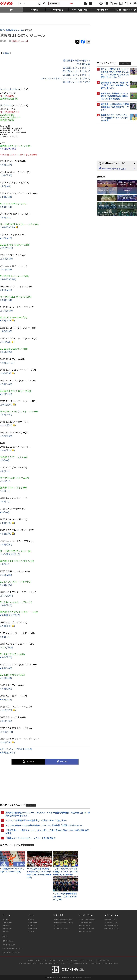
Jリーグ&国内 (7, 923)
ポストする (28, 762)
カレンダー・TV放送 (111, 925)
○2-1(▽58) (6, 175)
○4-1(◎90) (6, 545)
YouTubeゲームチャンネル (12, 953)
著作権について (41, 960)
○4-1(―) (5, 502)
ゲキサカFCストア (111, 920)
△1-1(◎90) (6, 596)
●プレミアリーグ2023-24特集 (16, 749)
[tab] (11, 10)
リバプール (6, 105)
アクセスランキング (111, 923)
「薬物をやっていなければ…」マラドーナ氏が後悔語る (30, 838)
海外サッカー (7, 929)
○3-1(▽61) (6, 207)
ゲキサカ (7, 4)
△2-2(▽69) (6, 648)
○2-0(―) (5, 460)
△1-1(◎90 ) (8, 425)
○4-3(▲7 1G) (7, 363)
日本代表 (6, 920)
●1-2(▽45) (6, 394)
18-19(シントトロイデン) (76, 82)
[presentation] (11, 10)
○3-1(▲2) (5, 218)
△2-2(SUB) (6, 259)
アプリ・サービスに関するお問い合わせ (74, 963)
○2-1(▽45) (6, 384)
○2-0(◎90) (6, 436)
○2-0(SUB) (6, 270)
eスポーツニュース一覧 (87, 929)
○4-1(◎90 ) (7, 534)
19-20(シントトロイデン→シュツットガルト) (66, 78)
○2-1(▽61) (6, 300)
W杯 (71, 3)
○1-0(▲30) (6, 575)
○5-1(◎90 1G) (8, 279)
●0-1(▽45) (6, 668)
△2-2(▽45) (6, 248)
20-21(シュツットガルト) (76, 75)
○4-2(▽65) (6, 721)
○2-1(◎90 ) (7, 626)
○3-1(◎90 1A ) (9, 227)
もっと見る (32, 805)
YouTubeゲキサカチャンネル (63, 920)
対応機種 (30, 960)
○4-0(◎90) (6, 352)
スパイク (6, 931)
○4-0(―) (5, 471)
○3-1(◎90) (6, 689)
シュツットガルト (10, 89)
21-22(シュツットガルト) (76, 71)
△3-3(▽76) (6, 732)
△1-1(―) (5, 481)
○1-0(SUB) (6, 678)
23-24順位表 (83, 64)
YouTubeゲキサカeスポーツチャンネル (63, 924)
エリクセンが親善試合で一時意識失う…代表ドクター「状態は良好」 (36, 820)
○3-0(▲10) (6, 290)
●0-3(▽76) (6, 657)
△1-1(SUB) (6, 311)
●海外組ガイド (8, 753)
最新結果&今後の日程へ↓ (77, 61)
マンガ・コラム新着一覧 (87, 920)
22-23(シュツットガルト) (76, 68)
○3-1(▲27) (6, 165)
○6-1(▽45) (6, 605)
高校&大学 (6, 925)
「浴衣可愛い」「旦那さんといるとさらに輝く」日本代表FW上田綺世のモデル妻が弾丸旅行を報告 (47, 832)
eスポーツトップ (84, 925)
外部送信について (104, 960)
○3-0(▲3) (5, 186)
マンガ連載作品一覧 (86, 923)
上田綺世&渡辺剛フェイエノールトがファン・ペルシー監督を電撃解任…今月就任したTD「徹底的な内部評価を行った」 (48, 814)
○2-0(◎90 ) (7, 373)
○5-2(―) (5, 491)
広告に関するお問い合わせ (28, 963)
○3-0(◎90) (6, 331)
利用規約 (74, 960)
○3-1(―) (5, 637)
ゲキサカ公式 (9, 945)
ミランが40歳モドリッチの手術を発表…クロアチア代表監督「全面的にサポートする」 (45, 825)
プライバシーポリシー (88, 960)
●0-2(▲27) (6, 700)
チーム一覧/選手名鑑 (111, 929)
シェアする (62, 762)
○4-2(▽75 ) (7, 450)
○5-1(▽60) (6, 415)
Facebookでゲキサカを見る (112, 169)
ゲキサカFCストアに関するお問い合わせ (104, 963)
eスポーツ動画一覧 (85, 931)
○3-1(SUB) (6, 197)
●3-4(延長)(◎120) (10, 615)
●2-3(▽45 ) (7, 321)
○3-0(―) (5, 564)
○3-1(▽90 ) (7, 523)
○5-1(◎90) (6, 585)
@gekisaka (8, 941)
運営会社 (53, 960)
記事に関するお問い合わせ (49, 963)
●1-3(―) (5, 512)
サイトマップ (63, 960)
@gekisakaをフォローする (112, 163)
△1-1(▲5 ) (7, 342)
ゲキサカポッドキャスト (62, 929)
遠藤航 (6, 53)
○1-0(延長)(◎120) (10, 554)
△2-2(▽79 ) (8, 710)
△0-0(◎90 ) (8, 405)
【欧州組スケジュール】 (20, 41)
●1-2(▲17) (6, 238)
